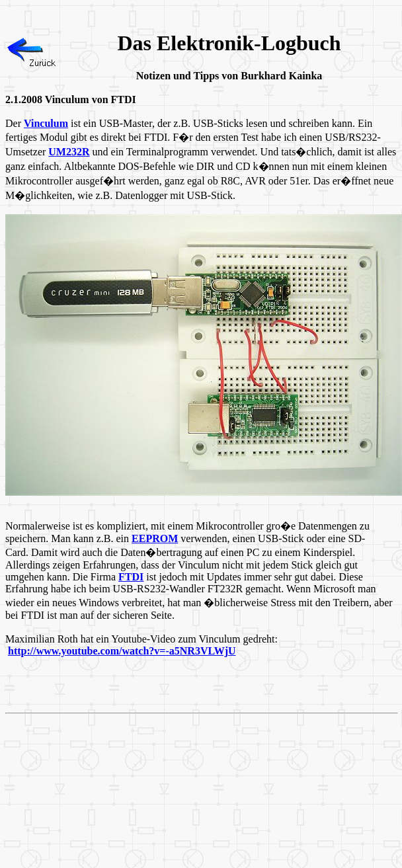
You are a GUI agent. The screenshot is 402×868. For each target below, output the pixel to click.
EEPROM (155, 538)
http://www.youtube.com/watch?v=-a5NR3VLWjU (122, 651)
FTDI (131, 577)
